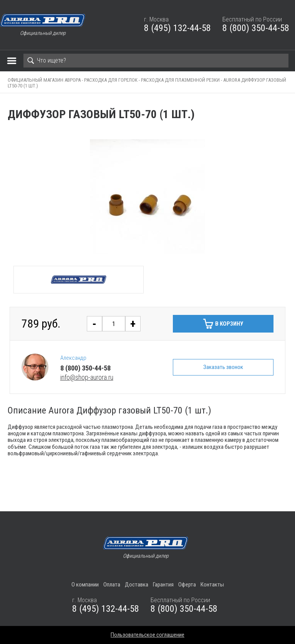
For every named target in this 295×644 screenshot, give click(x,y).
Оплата (112, 585)
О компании (85, 585)
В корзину (229, 324)
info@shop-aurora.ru (87, 377)
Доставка (137, 585)
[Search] (156, 61)
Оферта (187, 585)
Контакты (212, 585)
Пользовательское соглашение (147, 635)
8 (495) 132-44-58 (177, 28)
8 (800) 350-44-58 (256, 28)
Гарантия (163, 585)
